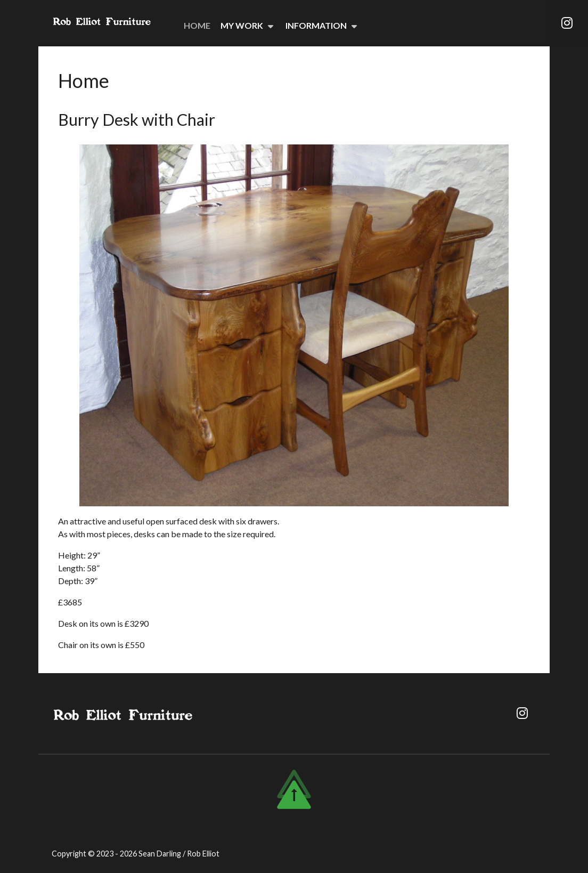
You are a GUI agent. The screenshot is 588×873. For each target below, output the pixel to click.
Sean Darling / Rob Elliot (179, 854)
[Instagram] (567, 23)
